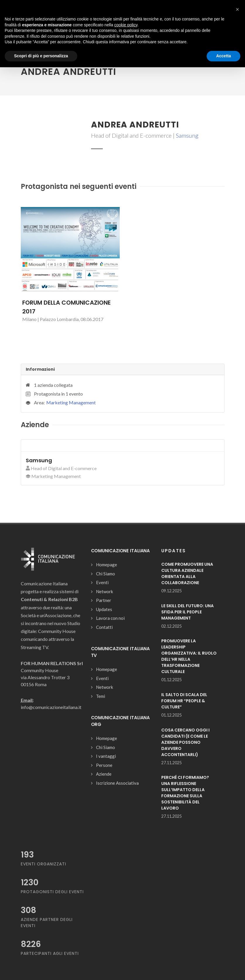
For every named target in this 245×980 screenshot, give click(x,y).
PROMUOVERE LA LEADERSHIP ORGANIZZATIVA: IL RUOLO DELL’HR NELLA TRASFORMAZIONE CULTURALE (189, 656)
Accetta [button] (223, 56)
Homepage (107, 565)
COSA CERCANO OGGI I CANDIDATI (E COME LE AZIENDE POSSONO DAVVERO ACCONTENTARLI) (185, 742)
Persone (104, 765)
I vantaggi (106, 756)
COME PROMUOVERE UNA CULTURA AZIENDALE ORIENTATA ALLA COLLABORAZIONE (187, 573)
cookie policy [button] (126, 25)
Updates (104, 609)
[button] (237, 9)
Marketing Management (71, 402)
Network (104, 591)
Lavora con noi (110, 618)
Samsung (187, 135)
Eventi (102, 582)
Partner (104, 600)
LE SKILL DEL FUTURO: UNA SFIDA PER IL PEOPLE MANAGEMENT (187, 612)
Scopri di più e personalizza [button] (41, 56)
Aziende (104, 774)
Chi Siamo (106, 574)
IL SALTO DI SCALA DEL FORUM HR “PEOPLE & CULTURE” (184, 701)
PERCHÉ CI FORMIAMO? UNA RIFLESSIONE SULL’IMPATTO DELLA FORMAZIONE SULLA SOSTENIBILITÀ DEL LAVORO (185, 793)
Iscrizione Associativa (117, 783)
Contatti (104, 627)
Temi (101, 696)
